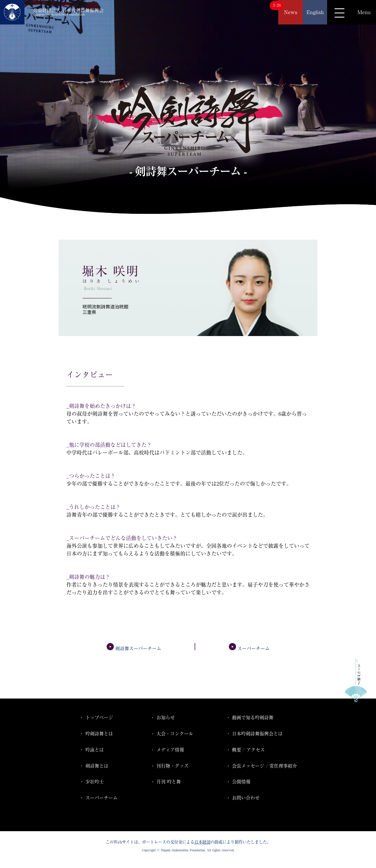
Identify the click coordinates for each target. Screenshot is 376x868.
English (315, 12)
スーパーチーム (249, 648)
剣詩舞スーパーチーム (134, 648)
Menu (364, 12)
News (291, 12)
